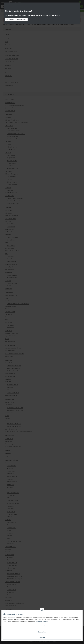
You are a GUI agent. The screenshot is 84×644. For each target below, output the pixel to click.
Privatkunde (10, 20)
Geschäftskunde (21, 20)
